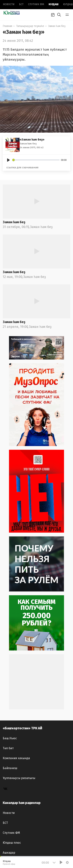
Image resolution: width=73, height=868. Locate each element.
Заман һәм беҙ (57, 26)
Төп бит (8, 748)
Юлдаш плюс (12, 843)
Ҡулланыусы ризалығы (19, 778)
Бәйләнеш (10, 768)
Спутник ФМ (36, 4)
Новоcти (9, 4)
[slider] (36, 160)
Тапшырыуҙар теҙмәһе (30, 26)
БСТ (21, 4)
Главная (7, 26)
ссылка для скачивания (22, 167)
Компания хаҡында (16, 758)
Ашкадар (9, 853)
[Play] (8, 160)
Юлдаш (54, 4)
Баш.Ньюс (10, 738)
